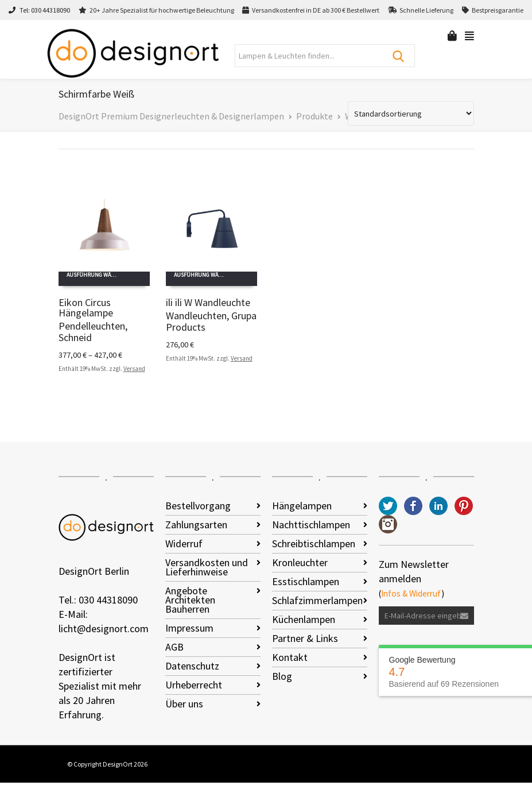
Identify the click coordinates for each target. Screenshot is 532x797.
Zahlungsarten (196, 525)
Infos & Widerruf (411, 593)
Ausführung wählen (96, 275)
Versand (134, 369)
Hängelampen (302, 506)
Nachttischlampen (311, 525)
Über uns (184, 704)
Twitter (388, 506)
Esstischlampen (306, 581)
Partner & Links (305, 638)
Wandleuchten (196, 316)
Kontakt (290, 657)
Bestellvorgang (198, 506)
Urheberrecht (194, 685)
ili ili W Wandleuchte (208, 302)
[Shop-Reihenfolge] (411, 113)
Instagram (388, 524)
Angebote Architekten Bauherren (190, 600)
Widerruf (184, 543)
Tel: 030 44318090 (39, 10)
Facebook (413, 506)
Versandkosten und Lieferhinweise (207, 567)
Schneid (75, 337)
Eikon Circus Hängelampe (86, 307)
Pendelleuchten (92, 326)
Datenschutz (192, 666)
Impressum (189, 628)
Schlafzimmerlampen (317, 600)
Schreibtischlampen (314, 543)
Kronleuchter (300, 562)
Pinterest (464, 506)
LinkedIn (438, 506)
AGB (174, 647)
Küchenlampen (304, 619)
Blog (282, 676)
